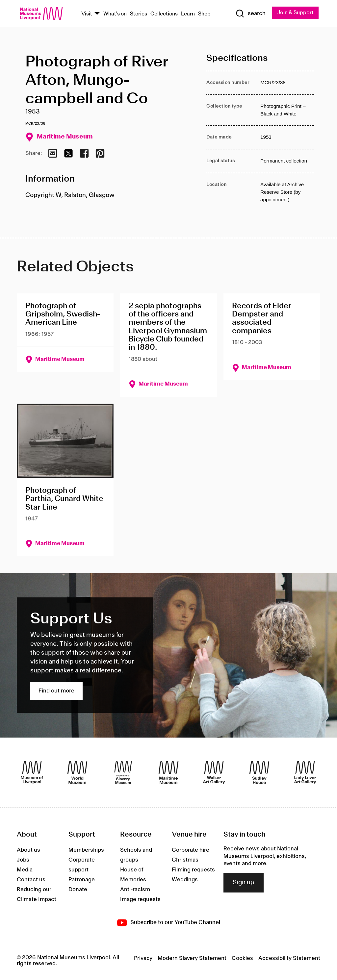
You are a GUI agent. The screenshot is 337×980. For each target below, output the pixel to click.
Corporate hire (191, 850)
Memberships (86, 850)
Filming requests (193, 870)
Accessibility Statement (289, 958)
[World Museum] (77, 772)
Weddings (185, 880)
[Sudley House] (259, 772)
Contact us (31, 880)
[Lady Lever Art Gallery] (305, 772)
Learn (188, 14)
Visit (87, 14)
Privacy (143, 958)
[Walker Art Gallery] (214, 772)
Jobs (23, 860)
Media (25, 870)
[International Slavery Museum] (123, 772)
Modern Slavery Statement (192, 958)
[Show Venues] (97, 14)
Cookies (242, 958)
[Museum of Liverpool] (32, 772)
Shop (204, 14)
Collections (164, 14)
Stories (139, 14)
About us (28, 850)
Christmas (185, 860)
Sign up (244, 883)
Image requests (140, 899)
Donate (78, 890)
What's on (115, 14)
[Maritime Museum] (168, 772)
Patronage (82, 880)
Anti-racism (135, 890)
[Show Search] (250, 13)
